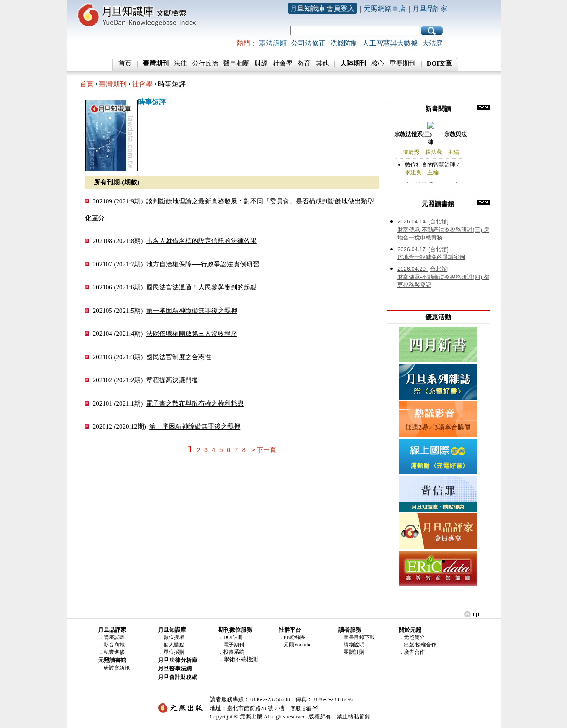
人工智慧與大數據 (390, 43)
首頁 (125, 63)
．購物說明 (351, 645)
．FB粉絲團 (292, 637)
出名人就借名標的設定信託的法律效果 (202, 241)
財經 (261, 63)
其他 (322, 63)
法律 (180, 63)
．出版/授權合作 (418, 645)
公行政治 (205, 63)
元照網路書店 (385, 8)
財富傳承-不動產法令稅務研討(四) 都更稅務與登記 (443, 277)
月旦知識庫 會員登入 (322, 8)
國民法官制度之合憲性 (179, 357)
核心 (378, 63)
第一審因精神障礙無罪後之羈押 (192, 310)
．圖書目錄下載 (357, 637)
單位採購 (174, 652)
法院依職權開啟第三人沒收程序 (192, 333)
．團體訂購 (351, 652)
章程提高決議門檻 (172, 380)
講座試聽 (114, 637)
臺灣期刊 (113, 84)
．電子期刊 (231, 645)
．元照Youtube (295, 645)
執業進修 (114, 652)
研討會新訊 (117, 668)
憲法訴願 (273, 43)
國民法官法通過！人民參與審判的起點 (202, 287)
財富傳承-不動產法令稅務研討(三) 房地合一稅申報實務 (443, 230)
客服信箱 (301, 708)
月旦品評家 (430, 8)
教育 (304, 63)
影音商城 (114, 645)
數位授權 (174, 637)
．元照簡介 (412, 637)
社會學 (283, 63)
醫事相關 (236, 63)
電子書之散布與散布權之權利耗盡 (195, 403)
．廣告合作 (412, 652)
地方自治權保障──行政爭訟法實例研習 (203, 264)
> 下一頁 (264, 450)
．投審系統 (231, 652)
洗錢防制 (344, 43)
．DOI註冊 (231, 637)
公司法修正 (308, 43)
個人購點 (174, 645)
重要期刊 (403, 63)
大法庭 (433, 43)
